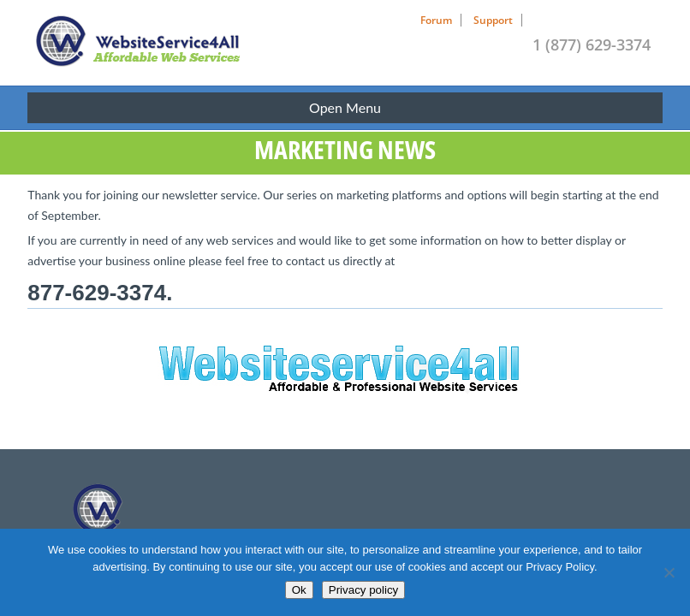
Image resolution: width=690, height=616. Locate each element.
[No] (669, 572)
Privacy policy (363, 590)
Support (493, 20)
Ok (299, 590)
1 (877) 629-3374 (592, 44)
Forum (436, 20)
